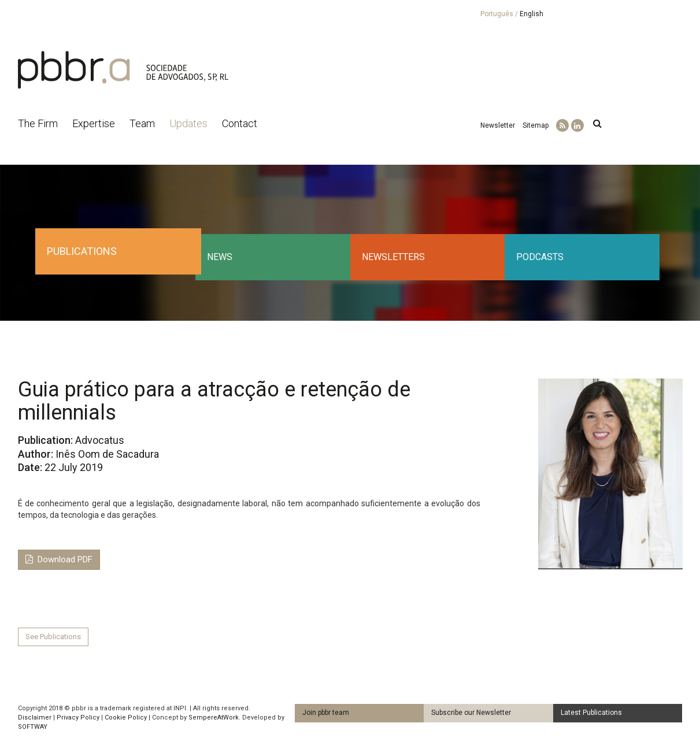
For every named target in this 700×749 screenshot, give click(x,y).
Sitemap (536, 125)
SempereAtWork (214, 718)
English (532, 14)
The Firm (38, 123)
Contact (240, 123)
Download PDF (59, 559)
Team (142, 123)
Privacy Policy (78, 718)
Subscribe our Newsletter (471, 713)
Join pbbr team (326, 713)
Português (497, 14)
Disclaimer (35, 718)
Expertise (94, 123)
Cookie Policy (126, 718)
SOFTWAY (33, 727)
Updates (188, 123)
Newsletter (498, 125)
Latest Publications (591, 713)
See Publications (53, 637)
